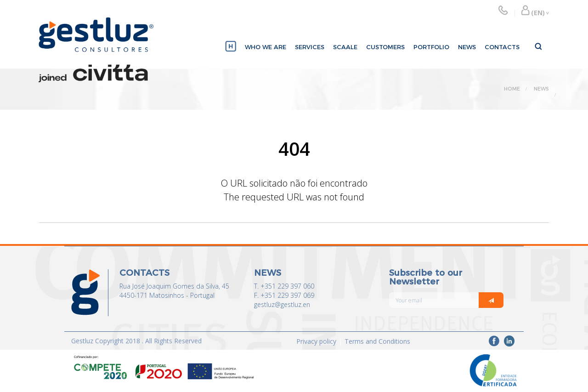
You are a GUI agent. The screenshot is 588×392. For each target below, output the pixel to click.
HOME (512, 89)
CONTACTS (502, 47)
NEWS (467, 47)
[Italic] (491, 300)
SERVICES (310, 47)
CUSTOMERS (385, 47)
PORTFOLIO (431, 47)
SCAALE (345, 47)
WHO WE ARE (266, 47)
